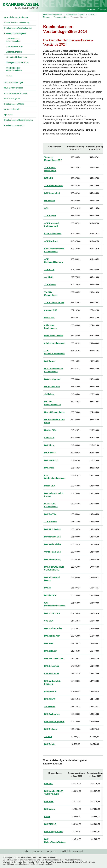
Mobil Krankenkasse (54, 336)
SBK (46, 208)
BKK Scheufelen (52, 666)
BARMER (49, 178)
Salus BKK (49, 438)
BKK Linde (49, 445)
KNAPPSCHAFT (52, 673)
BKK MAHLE (50, 824)
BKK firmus (50, 361)
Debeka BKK (50, 595)
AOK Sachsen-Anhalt (54, 303)
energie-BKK (50, 691)
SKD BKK (49, 621)
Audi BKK (49, 277)
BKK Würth (50, 809)
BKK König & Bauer (53, 832)
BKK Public (50, 744)
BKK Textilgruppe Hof (54, 722)
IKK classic (50, 201)
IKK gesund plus (52, 387)
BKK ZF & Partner (53, 529)
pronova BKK (51, 310)
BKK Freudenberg (53, 559)
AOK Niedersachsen (54, 186)
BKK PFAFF (50, 699)
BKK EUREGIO (51, 460)
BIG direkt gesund (53, 379)
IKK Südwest (50, 453)
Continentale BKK (53, 552)
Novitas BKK (50, 430)
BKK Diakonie (51, 729)
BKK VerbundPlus (53, 544)
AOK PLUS (49, 270)
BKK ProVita (50, 514)
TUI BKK (48, 737)
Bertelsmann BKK (53, 537)
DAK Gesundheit (52, 193)
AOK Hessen (50, 285)
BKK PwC (49, 784)
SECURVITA (50, 706)
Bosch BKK (50, 486)
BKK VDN (49, 643)
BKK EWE (49, 802)
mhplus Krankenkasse (55, 343)
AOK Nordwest (51, 241)
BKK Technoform (52, 714)
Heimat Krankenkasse (54, 412)
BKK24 (48, 588)
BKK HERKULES (52, 613)
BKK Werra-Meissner (54, 658)
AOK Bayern (50, 216)
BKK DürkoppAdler (53, 628)
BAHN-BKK (50, 318)
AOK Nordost (51, 522)
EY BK (47, 817)
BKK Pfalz (49, 468)
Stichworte (91, 9)
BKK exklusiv (51, 651)
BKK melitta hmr (52, 636)
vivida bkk (49, 394)
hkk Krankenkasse (53, 234)
